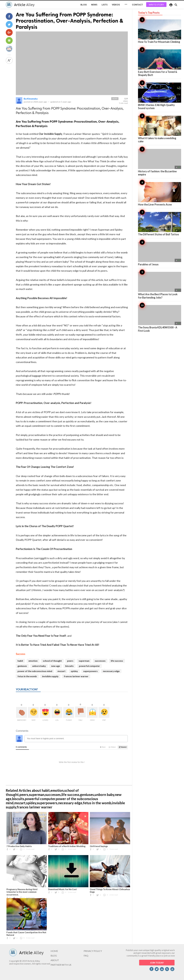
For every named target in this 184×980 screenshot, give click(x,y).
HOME (54, 951)
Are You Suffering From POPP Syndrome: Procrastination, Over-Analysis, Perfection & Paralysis (69, 21)
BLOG (84, 5)
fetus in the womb (27, 676)
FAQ (86, 956)
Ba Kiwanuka (31, 99)
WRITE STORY (156, 5)
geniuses (22, 666)
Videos (116, 5)
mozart (61, 671)
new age (56, 666)
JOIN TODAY (157, 963)
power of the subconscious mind (35, 671)
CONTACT (137, 5)
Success (21, 654)
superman (84, 661)
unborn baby (39, 666)
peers (70, 661)
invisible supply (50, 676)
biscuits (69, 666)
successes (100, 661)
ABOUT (55, 960)
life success (117, 661)
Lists (105, 5)
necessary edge (111, 671)
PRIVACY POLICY (93, 951)
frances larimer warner (76, 676)
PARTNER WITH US (61, 965)
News (94, 5)
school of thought (52, 661)
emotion (33, 661)
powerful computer (89, 666)
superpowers (90, 671)
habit (20, 661)
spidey (74, 671)
